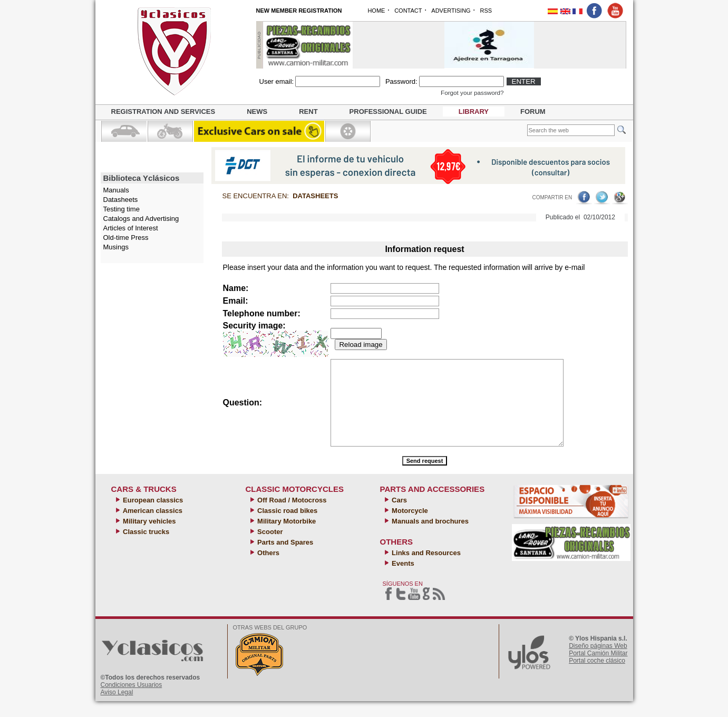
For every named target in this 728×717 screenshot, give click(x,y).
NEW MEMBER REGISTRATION (299, 11)
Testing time (122, 209)
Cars (399, 516)
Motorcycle (409, 526)
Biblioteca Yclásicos (142, 178)
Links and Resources (425, 569)
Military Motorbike (286, 537)
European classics (152, 516)
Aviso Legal (117, 708)
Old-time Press (126, 238)
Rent (308, 112)
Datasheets (121, 200)
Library (474, 112)
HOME (376, 11)
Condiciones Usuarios (132, 701)
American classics (152, 526)
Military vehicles (149, 537)
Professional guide (388, 112)
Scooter (269, 548)
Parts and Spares (285, 558)
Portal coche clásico (597, 676)
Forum (533, 112)
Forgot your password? (472, 93)
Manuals (116, 190)
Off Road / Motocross (291, 516)
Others (268, 569)
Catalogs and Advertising (141, 219)
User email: (277, 81)
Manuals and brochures (430, 537)
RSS (486, 11)
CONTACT (408, 11)
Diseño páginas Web (598, 662)
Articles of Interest (131, 228)
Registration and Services (163, 112)
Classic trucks (145, 548)
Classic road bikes (287, 526)
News (257, 112)
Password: (401, 81)
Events (402, 579)
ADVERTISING (451, 11)
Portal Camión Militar (598, 669)
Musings (116, 247)
